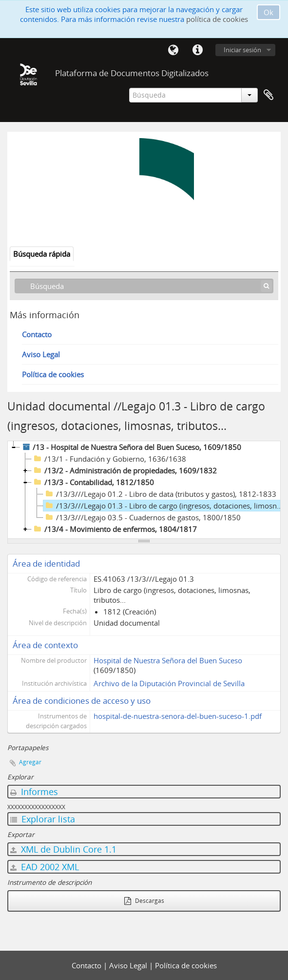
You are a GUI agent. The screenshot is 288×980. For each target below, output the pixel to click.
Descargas (144, 901)
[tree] (144, 490)
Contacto (37, 334)
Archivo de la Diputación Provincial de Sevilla (169, 683)
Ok (269, 12)
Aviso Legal (41, 354)
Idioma (173, 50)
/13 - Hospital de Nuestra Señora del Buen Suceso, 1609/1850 (131, 447)
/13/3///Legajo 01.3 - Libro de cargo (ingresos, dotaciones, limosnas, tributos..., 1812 (164, 506)
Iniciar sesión (242, 50)
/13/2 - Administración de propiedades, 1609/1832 (124, 470)
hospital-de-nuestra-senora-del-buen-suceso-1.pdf (178, 716)
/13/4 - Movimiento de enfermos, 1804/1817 (114, 529)
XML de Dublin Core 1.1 (63, 849)
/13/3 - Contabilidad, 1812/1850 (93, 482)
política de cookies (217, 19)
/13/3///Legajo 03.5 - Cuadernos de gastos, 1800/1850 (142, 517)
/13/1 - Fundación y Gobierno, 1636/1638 (109, 459)
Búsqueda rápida (42, 254)
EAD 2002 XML (45, 867)
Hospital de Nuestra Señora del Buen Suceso (168, 660)
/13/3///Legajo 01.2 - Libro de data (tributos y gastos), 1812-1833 (160, 494)
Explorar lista (43, 819)
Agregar (30, 762)
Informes (34, 792)
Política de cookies (53, 374)
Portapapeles (269, 95)
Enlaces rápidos (197, 50)
